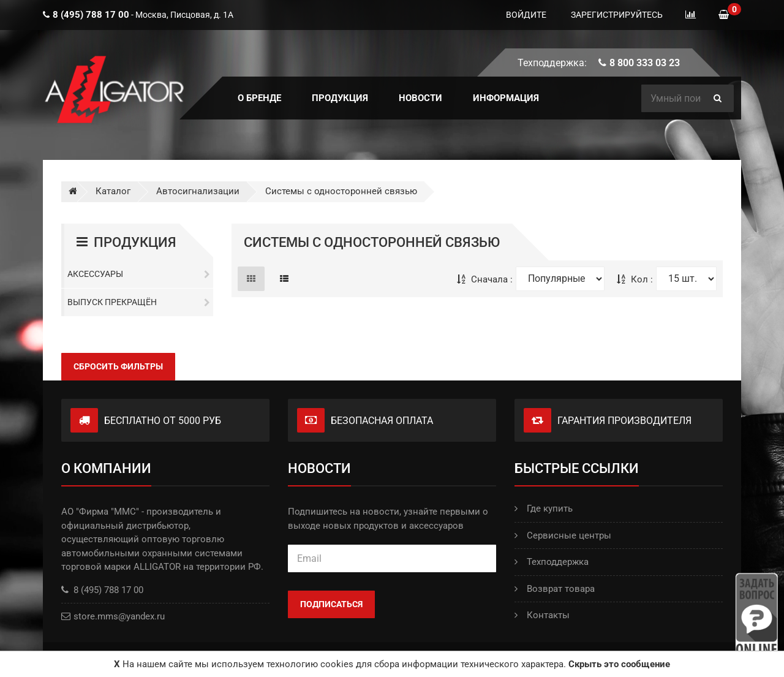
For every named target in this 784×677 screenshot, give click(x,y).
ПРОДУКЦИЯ (340, 98)
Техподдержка (552, 562)
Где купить (544, 509)
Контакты (542, 615)
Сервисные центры (563, 535)
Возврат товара (555, 589)
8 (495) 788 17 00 (102, 590)
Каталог (113, 191)
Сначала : (485, 279)
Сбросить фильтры (118, 366)
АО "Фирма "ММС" (100, 512)
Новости (420, 98)
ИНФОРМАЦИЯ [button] (506, 98)
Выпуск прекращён (139, 302)
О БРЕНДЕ (259, 98)
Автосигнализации (198, 191)
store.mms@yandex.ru (119, 616)
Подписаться (331, 604)
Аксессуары (139, 274)
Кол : (635, 279)
